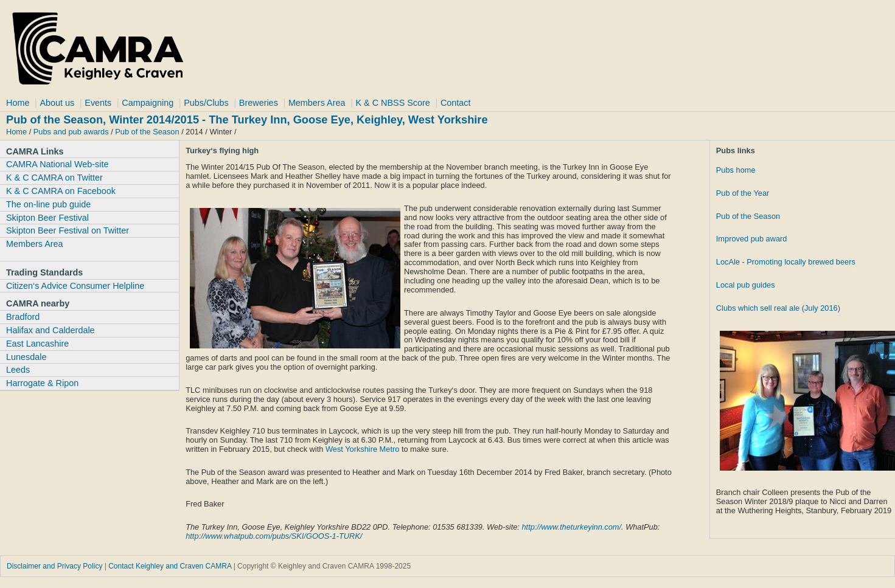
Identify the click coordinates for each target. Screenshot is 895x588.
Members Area (317, 103)
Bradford (23, 317)
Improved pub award (752, 239)
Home (18, 103)
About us (57, 103)
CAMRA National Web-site (57, 164)
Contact (456, 103)
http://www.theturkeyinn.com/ (571, 527)
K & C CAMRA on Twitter (54, 178)
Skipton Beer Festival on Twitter (68, 230)
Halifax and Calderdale (50, 330)
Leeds (18, 370)
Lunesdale (26, 357)
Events (98, 103)
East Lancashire (37, 344)
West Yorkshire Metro (362, 449)
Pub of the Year (743, 193)
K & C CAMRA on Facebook (61, 191)
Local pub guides (746, 285)
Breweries (259, 103)
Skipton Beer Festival (47, 218)
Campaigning (148, 103)
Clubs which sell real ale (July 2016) (778, 308)
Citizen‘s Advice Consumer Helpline (75, 286)
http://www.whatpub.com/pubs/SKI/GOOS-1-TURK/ (274, 536)
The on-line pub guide (48, 204)
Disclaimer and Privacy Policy (54, 566)
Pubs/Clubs (206, 103)
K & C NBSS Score (393, 103)
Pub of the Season (147, 132)
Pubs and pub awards (71, 132)
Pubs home (736, 170)
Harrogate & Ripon (42, 383)
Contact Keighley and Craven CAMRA (170, 566)
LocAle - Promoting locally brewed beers (786, 262)
